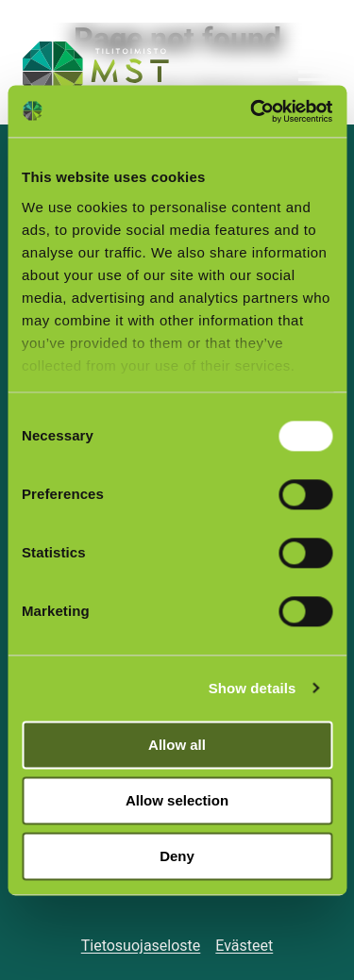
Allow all (177, 745)
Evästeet (244, 946)
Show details (253, 688)
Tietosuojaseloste (141, 946)
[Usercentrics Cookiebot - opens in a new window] (252, 111)
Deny (177, 856)
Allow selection (177, 800)
